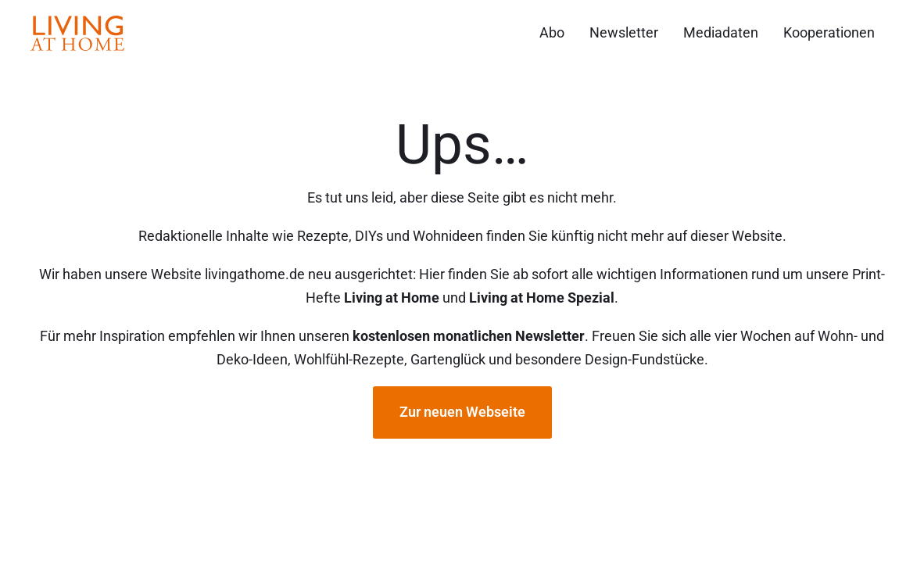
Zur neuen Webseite (462, 412)
